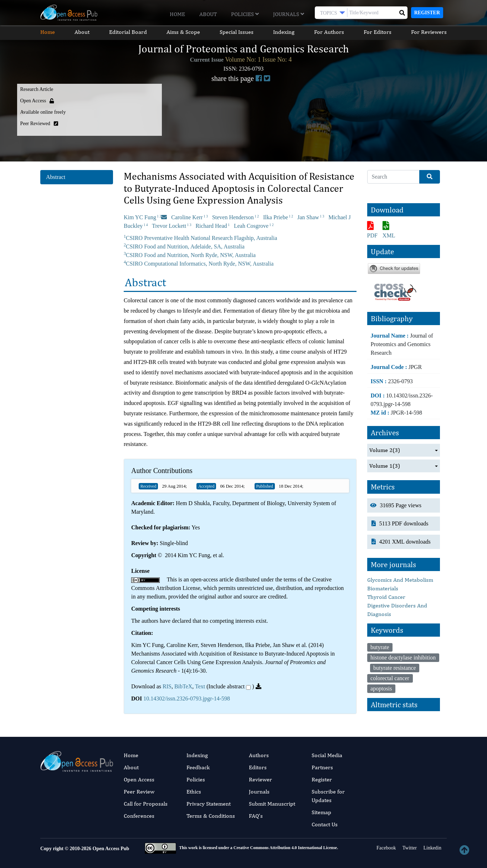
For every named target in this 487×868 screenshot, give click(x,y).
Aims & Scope (183, 32)
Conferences (139, 816)
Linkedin (432, 848)
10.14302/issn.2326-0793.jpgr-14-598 (187, 698)
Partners (322, 767)
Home (177, 14)
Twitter (409, 848)
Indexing (284, 32)
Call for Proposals (146, 804)
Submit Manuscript (272, 804)
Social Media (327, 755)
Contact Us (325, 824)
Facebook (386, 848)
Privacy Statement (209, 804)
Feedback (198, 767)
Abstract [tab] (56, 177)
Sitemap (321, 812)
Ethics (194, 792)
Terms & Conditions (211, 816)
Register (427, 13)
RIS (167, 686)
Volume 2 (385, 450)
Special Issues (237, 32)
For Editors (378, 32)
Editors (258, 767)
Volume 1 (385, 466)
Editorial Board (128, 32)
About (208, 14)
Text (200, 686)
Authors (259, 755)
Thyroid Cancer (386, 597)
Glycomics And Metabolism (400, 580)
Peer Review (139, 792)
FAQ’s (256, 816)
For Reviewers (429, 32)
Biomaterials (383, 588)
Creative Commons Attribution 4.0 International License (285, 848)
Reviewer (260, 779)
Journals (289, 14)
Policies (245, 14)
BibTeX (183, 686)
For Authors (329, 32)
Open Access (139, 779)
